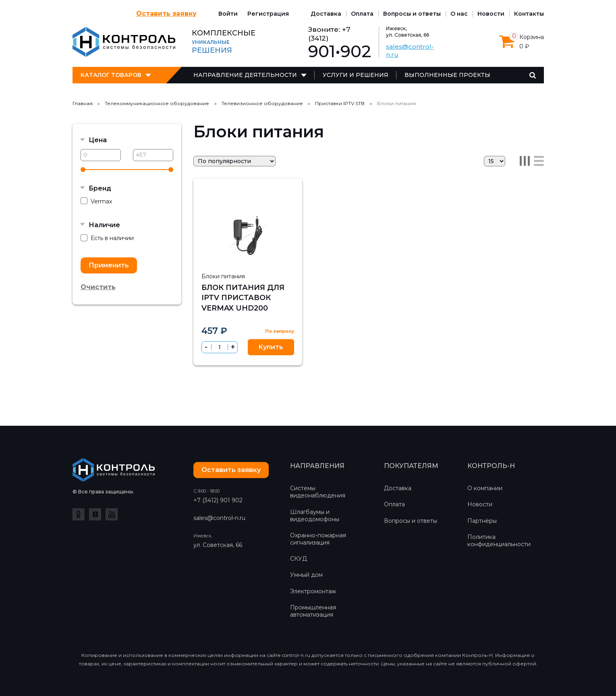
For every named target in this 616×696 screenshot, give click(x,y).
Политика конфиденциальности (499, 541)
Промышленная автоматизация (313, 611)
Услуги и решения (356, 75)
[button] (233, 347)
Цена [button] (98, 140)
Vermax (96, 201)
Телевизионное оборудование (262, 103)
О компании (485, 488)
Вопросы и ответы (412, 14)
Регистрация (268, 14)
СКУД (299, 559)
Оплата (362, 14)
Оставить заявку (166, 13)
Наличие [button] (104, 225)
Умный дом (306, 575)
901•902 (340, 51)
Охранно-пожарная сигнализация (318, 539)
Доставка (326, 14)
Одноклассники (79, 514)
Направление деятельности (245, 75)
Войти (228, 14)
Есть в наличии (107, 238)
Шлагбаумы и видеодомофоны (315, 516)
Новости (491, 14)
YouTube (112, 514)
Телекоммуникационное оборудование (157, 103)
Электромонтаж (313, 591)
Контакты (529, 14)
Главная (83, 103)
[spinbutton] (220, 347)
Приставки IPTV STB (340, 103)
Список (539, 161)
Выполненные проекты (447, 75)
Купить (271, 347)
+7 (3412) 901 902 (218, 500)
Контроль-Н (124, 42)
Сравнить (290, 191)
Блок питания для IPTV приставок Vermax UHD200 (243, 298)
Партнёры (482, 521)
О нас (459, 14)
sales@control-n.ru (219, 518)
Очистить (98, 287)
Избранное (273, 191)
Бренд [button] (100, 188)
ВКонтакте (95, 514)
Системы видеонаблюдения (318, 492)
